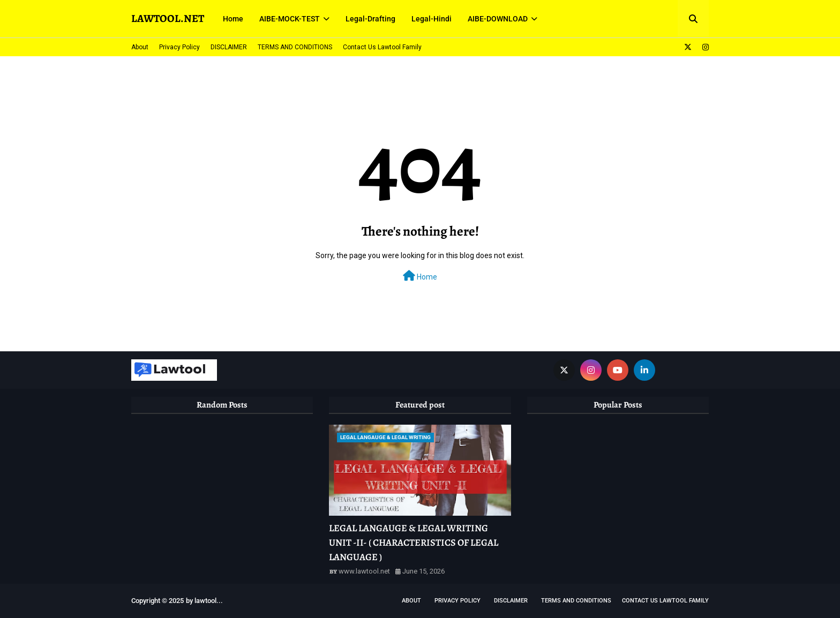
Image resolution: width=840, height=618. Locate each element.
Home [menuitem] (233, 19)
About (140, 47)
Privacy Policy (179, 47)
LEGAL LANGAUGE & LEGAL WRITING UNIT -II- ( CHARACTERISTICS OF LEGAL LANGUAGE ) (414, 542)
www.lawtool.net (364, 571)
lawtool (205, 601)
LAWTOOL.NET (168, 18)
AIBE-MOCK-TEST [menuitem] (290, 19)
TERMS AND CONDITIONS (295, 47)
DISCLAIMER (229, 47)
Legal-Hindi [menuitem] (432, 19)
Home (420, 276)
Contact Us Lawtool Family (382, 47)
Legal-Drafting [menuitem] (370, 19)
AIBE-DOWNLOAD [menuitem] (498, 19)
